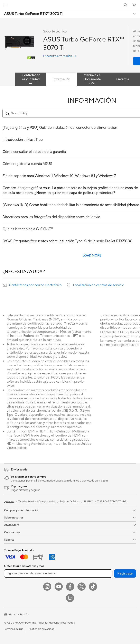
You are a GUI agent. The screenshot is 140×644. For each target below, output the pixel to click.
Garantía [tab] (123, 79)
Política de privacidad (41, 629)
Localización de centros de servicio (99, 285)
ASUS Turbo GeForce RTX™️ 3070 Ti (33, 14)
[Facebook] (70, 587)
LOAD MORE (92, 256)
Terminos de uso (14, 629)
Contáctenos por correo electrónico (35, 285)
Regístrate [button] (125, 573)
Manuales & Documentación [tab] (92, 79)
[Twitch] (70, 598)
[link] (70, 5)
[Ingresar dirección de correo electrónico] (58, 573)
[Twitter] (82, 587)
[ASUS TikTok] (93, 587)
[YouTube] (59, 587)
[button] (6, 5)
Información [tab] (61, 79)
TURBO (88, 502)
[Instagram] (47, 587)
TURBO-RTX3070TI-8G (112, 502)
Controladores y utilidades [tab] (31, 79)
